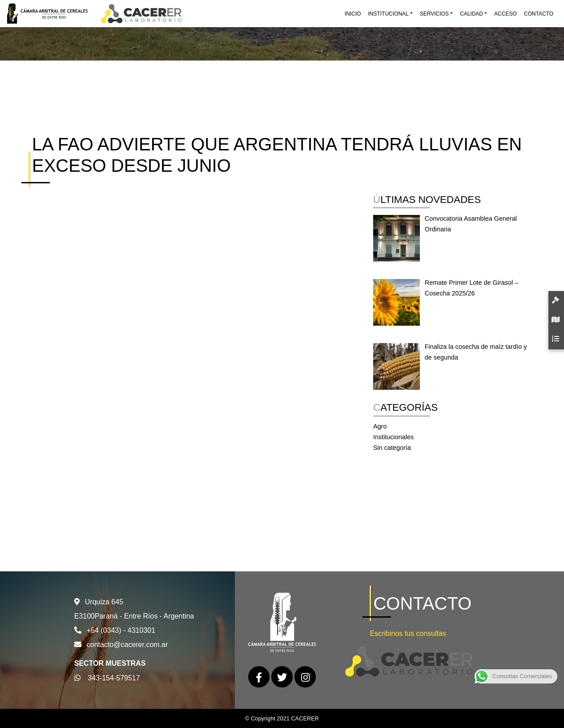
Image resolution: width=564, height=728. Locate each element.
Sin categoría (392, 448)
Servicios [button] (434, 14)
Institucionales (393, 437)
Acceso (506, 14)
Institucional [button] (388, 14)
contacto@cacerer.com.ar (127, 645)
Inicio (353, 14)
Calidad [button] (471, 14)
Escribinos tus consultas (408, 633)
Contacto (539, 14)
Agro (380, 426)
